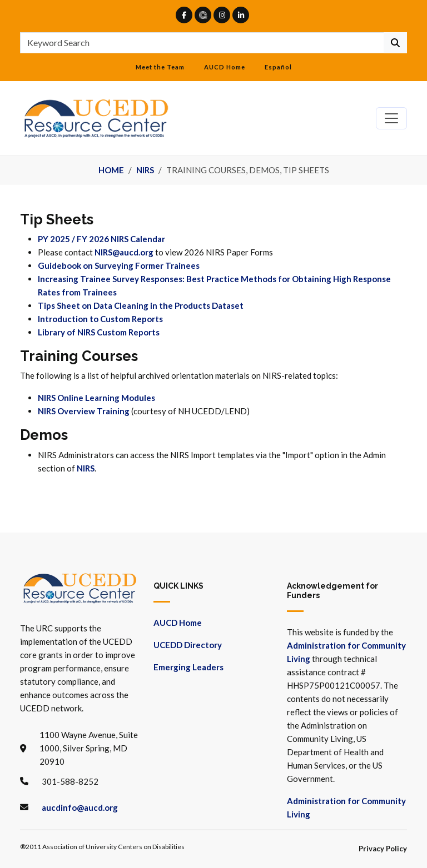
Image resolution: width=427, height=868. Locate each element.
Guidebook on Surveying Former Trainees (119, 265)
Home (111, 170)
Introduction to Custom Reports (100, 319)
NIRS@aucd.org (124, 252)
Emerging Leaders (188, 667)
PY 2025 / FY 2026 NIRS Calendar (101, 239)
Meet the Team (160, 67)
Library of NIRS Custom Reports (99, 332)
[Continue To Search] (395, 43)
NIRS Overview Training (84, 411)
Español (278, 67)
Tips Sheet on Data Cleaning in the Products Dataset (141, 305)
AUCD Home (225, 67)
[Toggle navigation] (391, 118)
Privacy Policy (383, 849)
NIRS (145, 170)
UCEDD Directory (188, 645)
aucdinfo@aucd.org (80, 807)
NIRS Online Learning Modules (96, 398)
